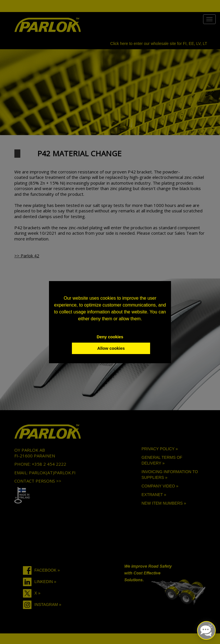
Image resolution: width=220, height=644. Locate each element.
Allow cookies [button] (111, 348)
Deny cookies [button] (110, 337)
